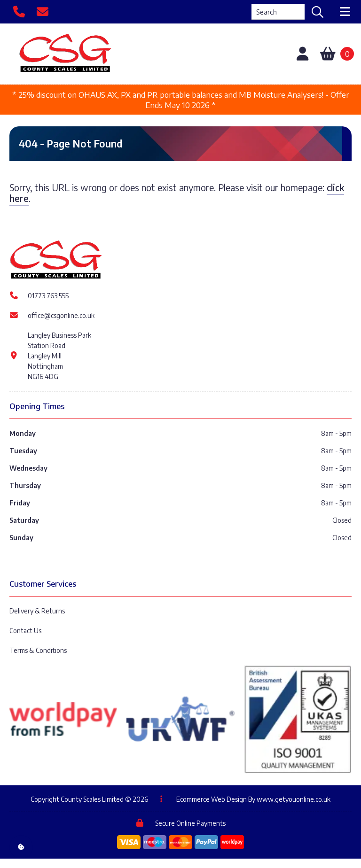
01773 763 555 (48, 296)
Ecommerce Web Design (212, 799)
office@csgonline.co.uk (61, 315)
